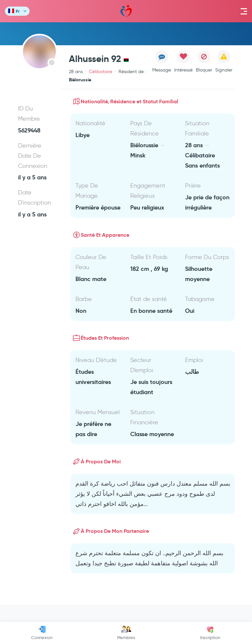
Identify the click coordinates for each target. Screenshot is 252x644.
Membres (126, 633)
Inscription (210, 633)
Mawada (126, 11)
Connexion (42, 633)
